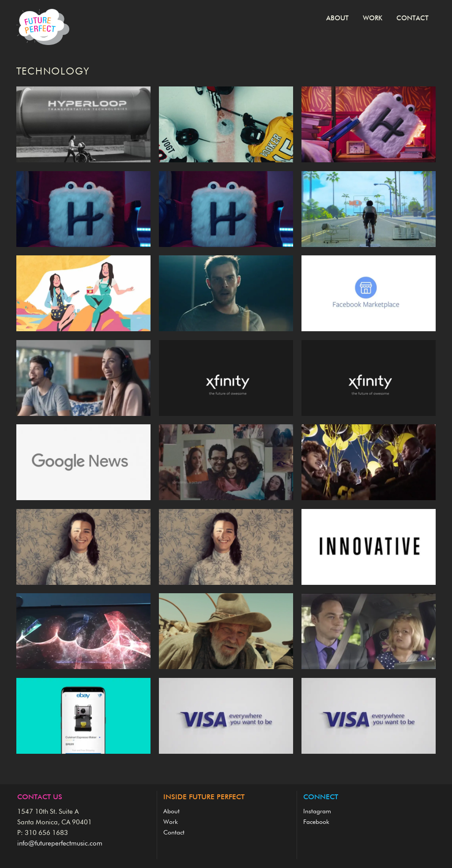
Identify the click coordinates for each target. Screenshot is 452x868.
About (337, 18)
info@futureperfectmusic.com (60, 844)
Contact (412, 18)
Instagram (317, 812)
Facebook (316, 822)
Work (373, 18)
